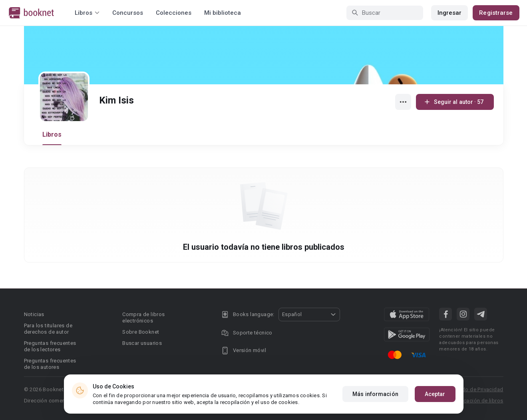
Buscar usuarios (142, 343)
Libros (52, 134)
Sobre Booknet (141, 332)
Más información (375, 394)
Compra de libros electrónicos (143, 317)
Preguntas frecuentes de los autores (50, 364)
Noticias (34, 314)
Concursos (128, 13)
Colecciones (174, 13)
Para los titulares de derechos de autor (48, 329)
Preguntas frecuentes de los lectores (50, 346)
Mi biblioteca (223, 13)
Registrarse (496, 13)
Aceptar (435, 394)
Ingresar (450, 13)
